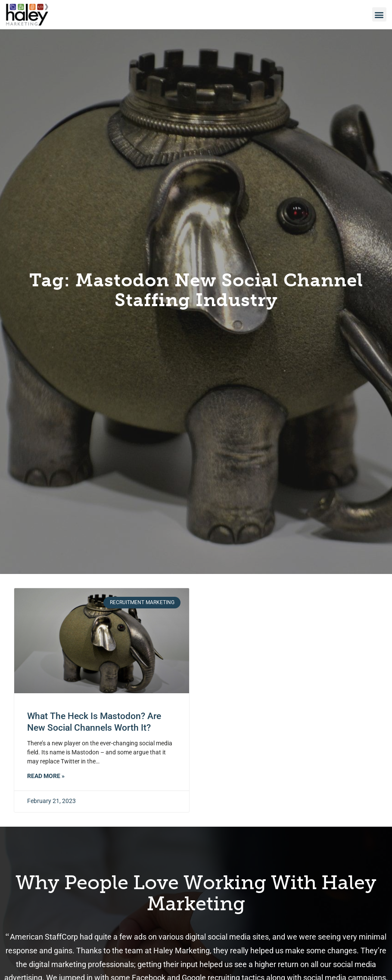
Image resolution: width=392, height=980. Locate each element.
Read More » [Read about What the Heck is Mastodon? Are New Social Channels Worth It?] (46, 776)
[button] (379, 14)
